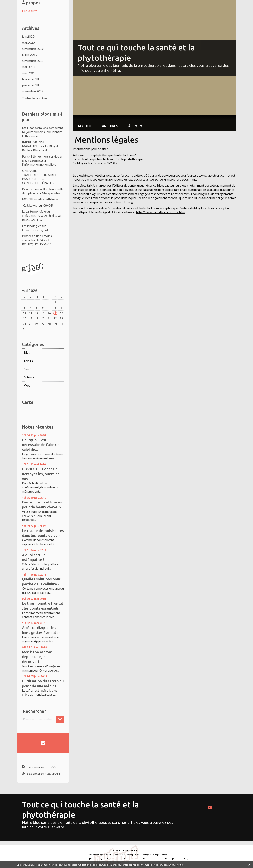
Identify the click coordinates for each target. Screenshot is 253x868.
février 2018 (30, 79)
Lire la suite (30, 11)
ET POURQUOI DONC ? (37, 242)
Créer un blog (120, 850)
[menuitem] (85, 123)
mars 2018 (29, 73)
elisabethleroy (48, 199)
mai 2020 (28, 42)
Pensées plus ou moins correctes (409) (37, 238)
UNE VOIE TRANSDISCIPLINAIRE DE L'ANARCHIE (41, 175)
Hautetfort (135, 850)
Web (27, 385)
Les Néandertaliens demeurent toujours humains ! (42, 130)
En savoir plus (176, 865)
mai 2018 (28, 67)
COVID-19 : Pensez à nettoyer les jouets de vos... (41, 474)
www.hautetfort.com (213, 175)
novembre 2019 (33, 49)
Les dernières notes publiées (127, 855)
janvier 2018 (30, 85)
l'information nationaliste (39, 164)
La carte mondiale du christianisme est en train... (40, 213)
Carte (28, 402)
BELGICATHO (32, 220)
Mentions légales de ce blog (103, 859)
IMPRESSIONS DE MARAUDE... (35, 144)
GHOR (48, 205)
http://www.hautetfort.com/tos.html (161, 212)
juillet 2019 (30, 54)
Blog (27, 352)
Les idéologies (32, 226)
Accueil (85, 126)
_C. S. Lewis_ (30, 205)
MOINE (27, 199)
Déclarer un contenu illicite (76, 859)
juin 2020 (28, 36)
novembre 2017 (33, 91)
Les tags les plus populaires (154, 855)
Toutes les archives (35, 98)
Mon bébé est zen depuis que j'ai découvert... (37, 657)
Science (29, 377)
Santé (28, 369)
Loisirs (28, 361)
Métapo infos (51, 193)
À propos (137, 126)
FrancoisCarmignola (36, 230)
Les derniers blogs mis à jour (99, 855)
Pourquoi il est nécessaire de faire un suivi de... (41, 445)
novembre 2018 (33, 61)
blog (186, 859)
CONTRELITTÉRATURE (39, 183)
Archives (110, 126)
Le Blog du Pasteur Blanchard (41, 148)
